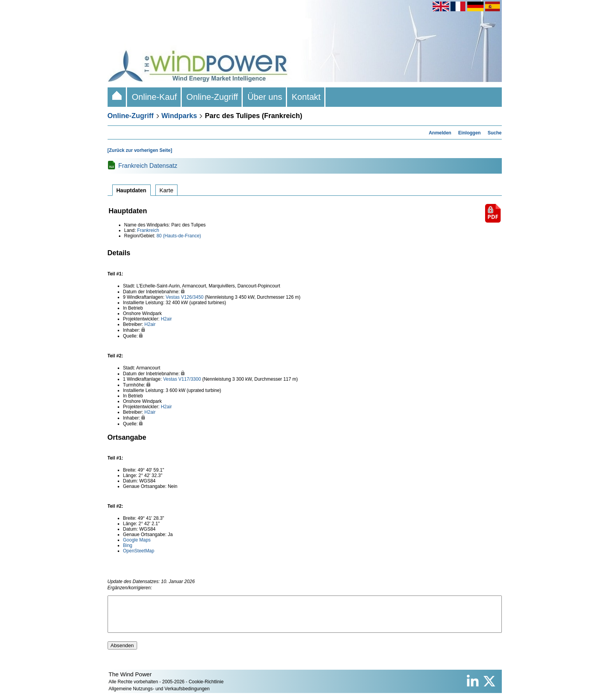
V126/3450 (192, 297)
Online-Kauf (154, 97)
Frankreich (148, 230)
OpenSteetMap (139, 551)
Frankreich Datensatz (148, 166)
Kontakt (306, 97)
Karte (167, 190)
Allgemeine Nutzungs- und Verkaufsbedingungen (159, 696)
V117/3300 (190, 379)
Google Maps (137, 540)
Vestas (173, 297)
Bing (128, 545)
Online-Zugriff (212, 97)
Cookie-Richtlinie (206, 689)
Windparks (179, 116)
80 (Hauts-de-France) (179, 236)
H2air (166, 319)
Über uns (265, 97)
